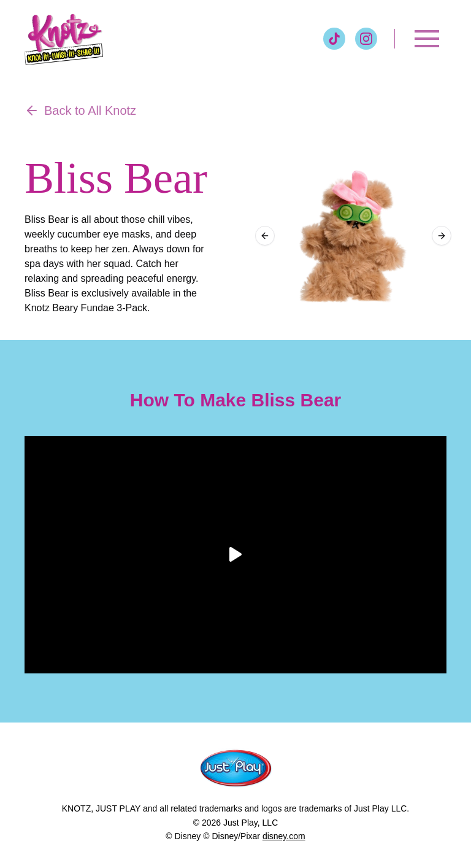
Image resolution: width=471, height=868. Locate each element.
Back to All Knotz (80, 110)
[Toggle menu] (427, 39)
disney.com (284, 836)
